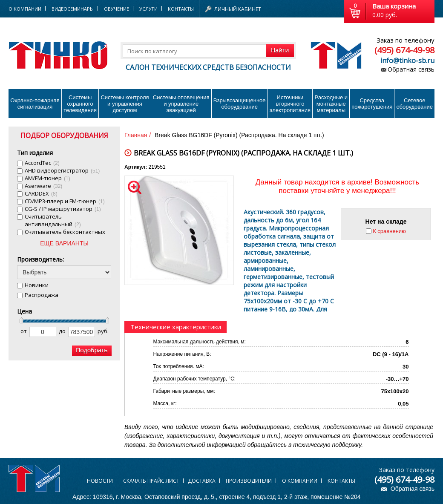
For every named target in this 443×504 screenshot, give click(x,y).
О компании (300, 481)
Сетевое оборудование (414, 104)
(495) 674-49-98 (404, 50)
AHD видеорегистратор (62, 170)
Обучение (117, 9)
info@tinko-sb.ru (407, 60)
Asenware (43, 186)
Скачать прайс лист (151, 481)
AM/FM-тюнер (47, 178)
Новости (100, 481)
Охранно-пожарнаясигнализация (35, 104)
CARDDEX (41, 193)
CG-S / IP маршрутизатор (63, 209)
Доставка (202, 481)
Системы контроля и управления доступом (125, 104)
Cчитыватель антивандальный (53, 220)
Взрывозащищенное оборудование (240, 104)
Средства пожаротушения (372, 104)
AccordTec (42, 163)
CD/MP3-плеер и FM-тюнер (65, 201)
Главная (136, 135)
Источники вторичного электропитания (290, 104)
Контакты (181, 9)
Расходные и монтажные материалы (331, 104)
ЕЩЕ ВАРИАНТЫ (64, 243)
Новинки (37, 285)
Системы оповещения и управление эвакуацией (181, 104)
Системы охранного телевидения (80, 104)
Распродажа (42, 295)
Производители (249, 481)
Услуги (148, 9)
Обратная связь (411, 69)
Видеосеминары (73, 9)
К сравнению (389, 231)
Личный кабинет (238, 9)
